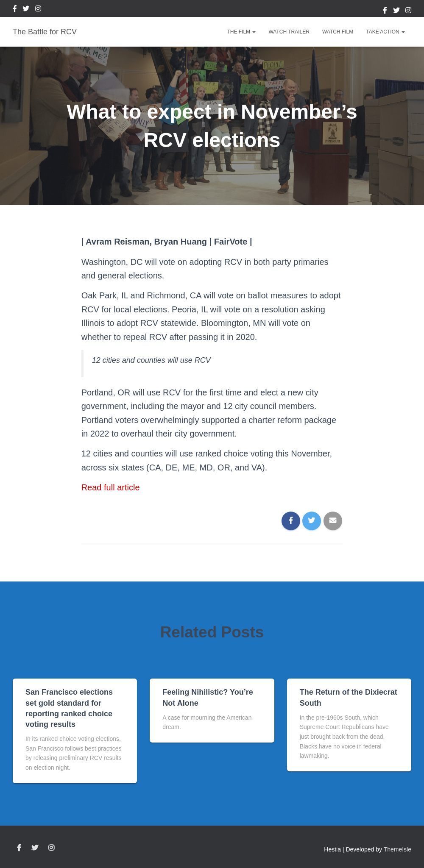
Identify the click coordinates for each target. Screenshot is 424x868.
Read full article (111, 487)
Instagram (38, 10)
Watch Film (338, 32)
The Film (241, 32)
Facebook (15, 10)
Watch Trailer (289, 32)
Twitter (26, 10)
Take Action (385, 32)
